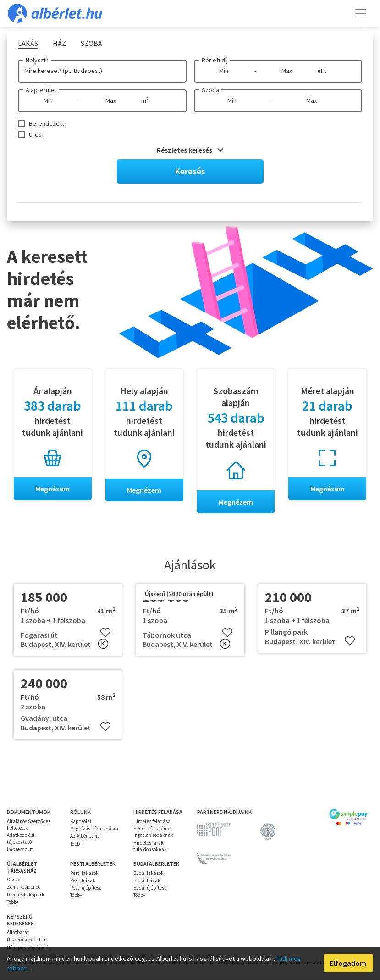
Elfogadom (348, 963)
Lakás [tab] (28, 43)
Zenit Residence (24, 887)
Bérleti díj (215, 60)
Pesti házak (83, 880)
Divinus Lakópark (26, 895)
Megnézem (52, 489)
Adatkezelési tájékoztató (21, 839)
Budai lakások (149, 873)
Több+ (76, 844)
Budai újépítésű (150, 888)
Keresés (190, 171)
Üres (35, 134)
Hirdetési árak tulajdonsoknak (150, 846)
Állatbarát (18, 932)
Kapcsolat (81, 821)
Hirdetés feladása (152, 821)
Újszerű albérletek (26, 940)
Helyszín (37, 60)
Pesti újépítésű (86, 888)
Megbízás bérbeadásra (94, 829)
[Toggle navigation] (361, 13)
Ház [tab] (59, 43)
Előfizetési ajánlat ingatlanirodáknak (153, 832)
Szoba (210, 90)
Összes (15, 880)
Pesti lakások (84, 873)
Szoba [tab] (91, 43)
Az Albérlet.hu (85, 836)
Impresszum (20, 849)
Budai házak (147, 880)
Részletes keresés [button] (190, 150)
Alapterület (41, 90)
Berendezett (47, 123)
